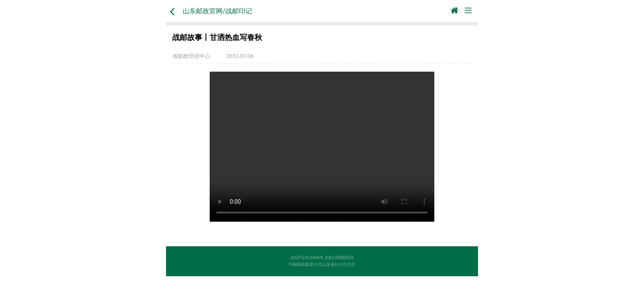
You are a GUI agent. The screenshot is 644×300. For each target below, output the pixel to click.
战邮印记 (239, 11)
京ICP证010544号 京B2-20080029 (322, 258)
